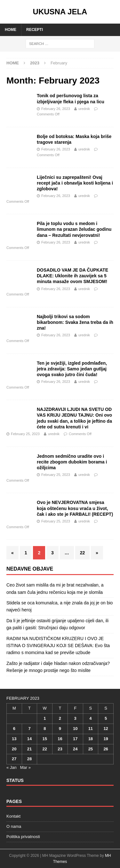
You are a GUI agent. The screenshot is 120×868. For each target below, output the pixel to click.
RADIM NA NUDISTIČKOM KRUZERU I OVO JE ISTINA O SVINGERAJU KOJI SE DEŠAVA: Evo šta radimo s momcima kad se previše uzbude (58, 646)
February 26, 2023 (56, 109)
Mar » (25, 767)
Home (11, 30)
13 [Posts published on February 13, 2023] (14, 739)
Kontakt (13, 816)
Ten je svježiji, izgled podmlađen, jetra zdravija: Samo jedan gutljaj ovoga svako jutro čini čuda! (72, 369)
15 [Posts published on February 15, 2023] (45, 739)
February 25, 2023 (25, 434)
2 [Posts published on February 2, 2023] (60, 718)
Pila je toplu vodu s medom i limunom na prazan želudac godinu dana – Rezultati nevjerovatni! (74, 229)
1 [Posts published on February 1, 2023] (45, 718)
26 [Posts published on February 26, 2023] (106, 749)
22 (83, 553)
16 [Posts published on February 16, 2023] (60, 739)
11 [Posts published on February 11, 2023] (91, 729)
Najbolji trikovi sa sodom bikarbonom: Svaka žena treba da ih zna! (75, 322)
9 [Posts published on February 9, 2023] (60, 729)
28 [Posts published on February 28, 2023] (29, 759)
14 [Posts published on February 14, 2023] (29, 739)
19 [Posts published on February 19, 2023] (106, 739)
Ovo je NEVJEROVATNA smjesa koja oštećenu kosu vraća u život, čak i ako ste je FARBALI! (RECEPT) (75, 508)
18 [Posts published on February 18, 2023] (91, 739)
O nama (14, 826)
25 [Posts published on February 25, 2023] (91, 749)
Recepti (35, 30)
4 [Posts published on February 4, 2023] (90, 718)
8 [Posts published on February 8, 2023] (45, 729)
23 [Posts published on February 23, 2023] (60, 749)
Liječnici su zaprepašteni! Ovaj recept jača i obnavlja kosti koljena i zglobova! (75, 183)
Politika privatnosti (23, 837)
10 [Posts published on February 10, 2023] (75, 729)
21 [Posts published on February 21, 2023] (29, 749)
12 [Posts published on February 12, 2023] (106, 729)
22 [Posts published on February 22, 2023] (45, 749)
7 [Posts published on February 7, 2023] (29, 729)
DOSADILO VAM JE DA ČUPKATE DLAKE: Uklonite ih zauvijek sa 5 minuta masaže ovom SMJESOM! (72, 276)
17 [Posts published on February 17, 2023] (75, 739)
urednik (84, 109)
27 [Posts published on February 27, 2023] (14, 759)
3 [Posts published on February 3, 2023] (75, 718)
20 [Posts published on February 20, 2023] (14, 749)
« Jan (12, 767)
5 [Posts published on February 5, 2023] (106, 718)
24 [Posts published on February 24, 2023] (75, 749)
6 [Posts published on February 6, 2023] (14, 729)
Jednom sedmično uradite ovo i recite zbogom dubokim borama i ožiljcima (72, 462)
